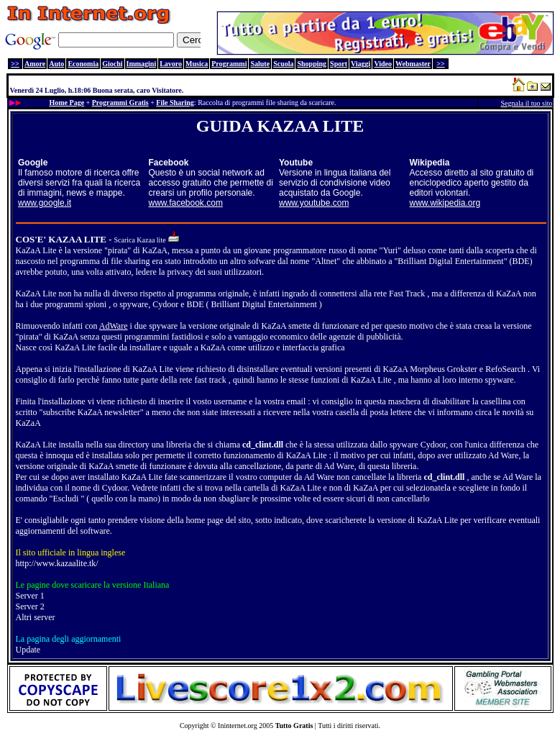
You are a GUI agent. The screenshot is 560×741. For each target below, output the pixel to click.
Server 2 (30, 606)
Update (28, 650)
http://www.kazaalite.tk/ (57, 563)
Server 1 (30, 596)
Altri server (36, 617)
